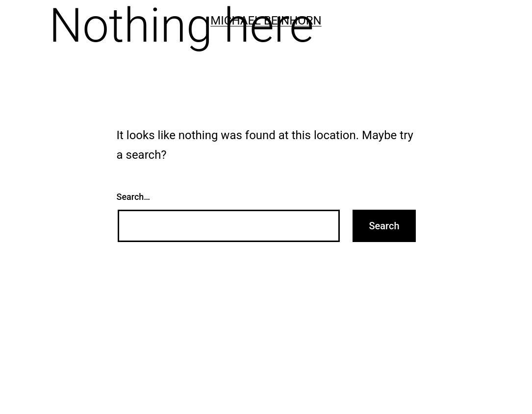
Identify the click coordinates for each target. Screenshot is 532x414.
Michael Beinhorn (266, 21)
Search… (134, 197)
